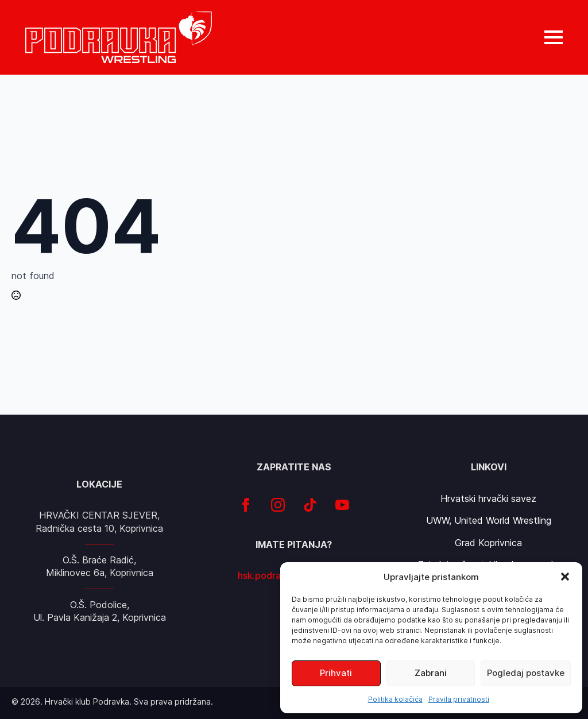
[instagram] (278, 505)
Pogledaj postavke (526, 673)
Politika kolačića (395, 699)
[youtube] (342, 505)
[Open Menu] (554, 37)
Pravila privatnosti (459, 699)
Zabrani (431, 673)
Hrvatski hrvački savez (488, 498)
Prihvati (336, 673)
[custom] (310, 505)
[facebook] (246, 505)
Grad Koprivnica (488, 543)
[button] (565, 577)
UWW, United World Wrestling (489, 520)
